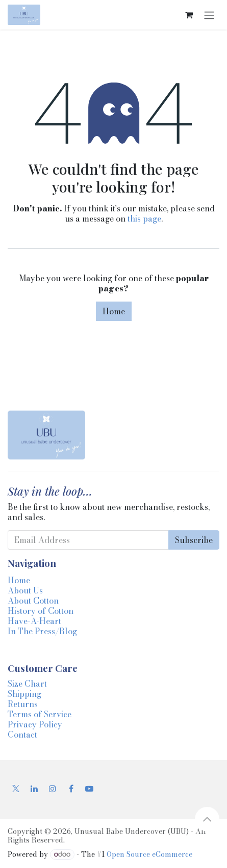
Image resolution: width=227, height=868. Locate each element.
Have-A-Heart (34, 621)
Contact (22, 735)
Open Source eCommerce (149, 854)
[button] (207, 819)
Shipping (24, 694)
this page (144, 219)
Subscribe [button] (194, 540)
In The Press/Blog (42, 631)
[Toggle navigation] (209, 15)
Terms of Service (40, 714)
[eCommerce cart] (189, 15)
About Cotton (33, 601)
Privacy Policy (35, 724)
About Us (25, 590)
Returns (23, 704)
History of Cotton (41, 611)
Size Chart (27, 684)
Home (114, 311)
